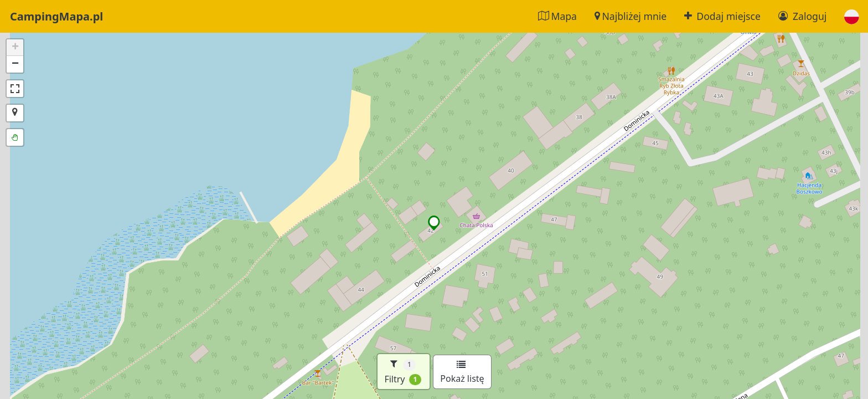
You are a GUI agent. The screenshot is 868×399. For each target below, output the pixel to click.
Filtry (403, 372)
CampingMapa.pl (56, 16)
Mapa (557, 16)
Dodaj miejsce (722, 16)
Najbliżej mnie (631, 16)
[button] (852, 16)
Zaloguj (802, 16)
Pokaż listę (462, 372)
